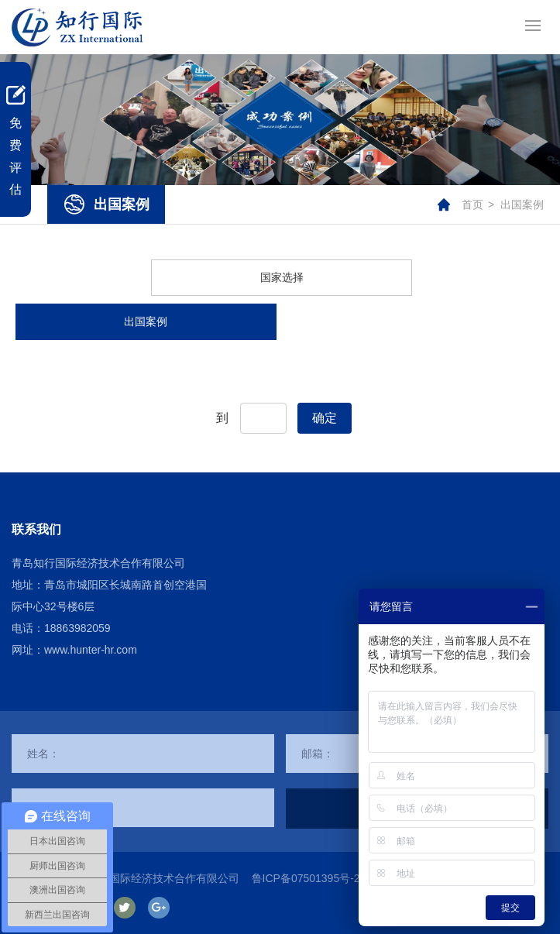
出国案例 (522, 204)
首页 (472, 204)
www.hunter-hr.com (91, 650)
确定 (325, 418)
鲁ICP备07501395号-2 (306, 878)
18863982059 (77, 628)
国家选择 (282, 277)
